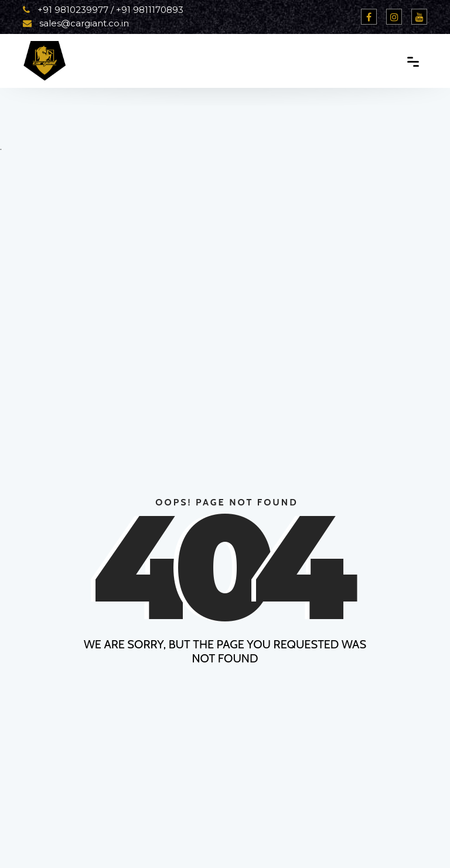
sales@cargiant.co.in (76, 23)
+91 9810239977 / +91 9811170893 (103, 10)
